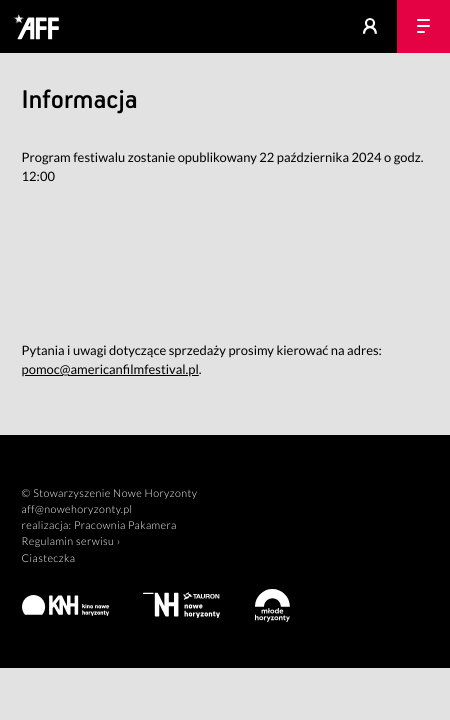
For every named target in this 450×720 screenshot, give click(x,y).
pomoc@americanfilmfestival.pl (110, 369)
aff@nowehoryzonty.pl (77, 509)
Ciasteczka (49, 558)
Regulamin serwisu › (71, 541)
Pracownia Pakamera (125, 525)
